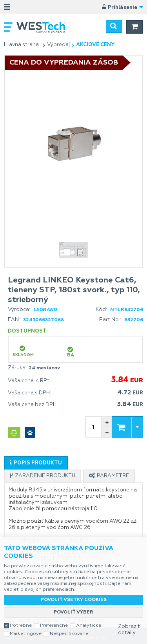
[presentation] (36, 463)
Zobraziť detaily (129, 630)
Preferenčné (54, 626)
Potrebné (21, 626)
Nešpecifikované (69, 634)
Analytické (89, 626)
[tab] (36, 463)
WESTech (45, 28)
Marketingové (26, 634)
